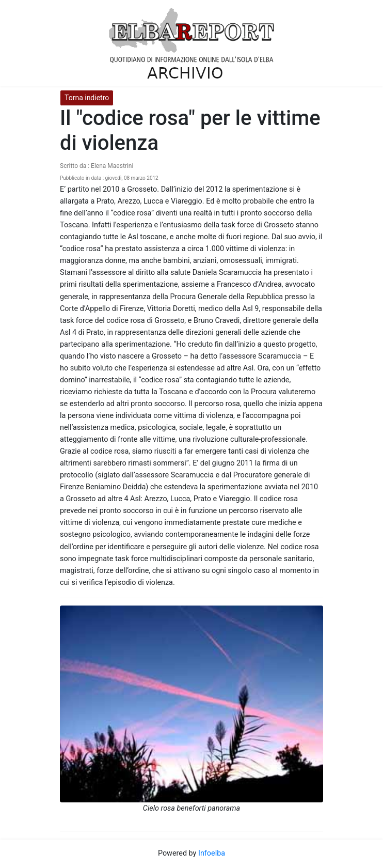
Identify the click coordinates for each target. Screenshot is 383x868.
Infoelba (212, 853)
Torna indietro (87, 98)
